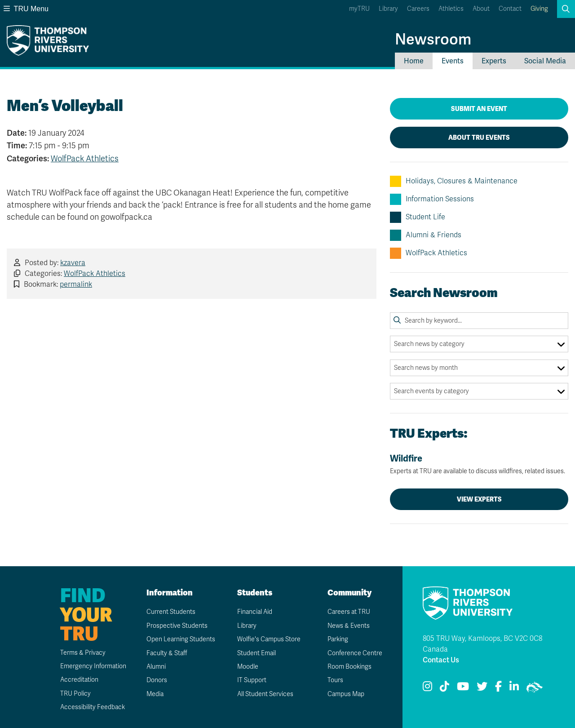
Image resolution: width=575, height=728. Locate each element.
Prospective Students (177, 626)
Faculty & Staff (167, 653)
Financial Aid (255, 612)
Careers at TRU (349, 612)
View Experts (479, 499)
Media (155, 694)
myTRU (359, 9)
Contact (510, 9)
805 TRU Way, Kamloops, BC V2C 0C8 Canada (482, 644)
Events (453, 61)
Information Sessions (432, 199)
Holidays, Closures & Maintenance (454, 181)
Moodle (248, 667)
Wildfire (479, 464)
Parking (338, 639)
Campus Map (346, 694)
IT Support (252, 680)
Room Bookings (349, 667)
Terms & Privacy (83, 653)
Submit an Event (479, 109)
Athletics (451, 9)
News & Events (349, 626)
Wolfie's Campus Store (269, 639)
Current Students (171, 612)
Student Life (418, 217)
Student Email (257, 653)
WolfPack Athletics (85, 159)
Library (388, 9)
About (481, 9)
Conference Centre (355, 653)
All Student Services (265, 694)
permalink (76, 284)
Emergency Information (93, 666)
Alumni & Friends (426, 235)
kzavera (73, 263)
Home (414, 61)
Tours (335, 680)
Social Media (545, 61)
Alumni (156, 667)
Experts (494, 61)
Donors (157, 680)
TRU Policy (75, 694)
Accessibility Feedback (93, 707)
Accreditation (79, 680)
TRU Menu (26, 9)
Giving (539, 9)
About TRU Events (479, 138)
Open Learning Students (181, 639)
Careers (418, 9)
